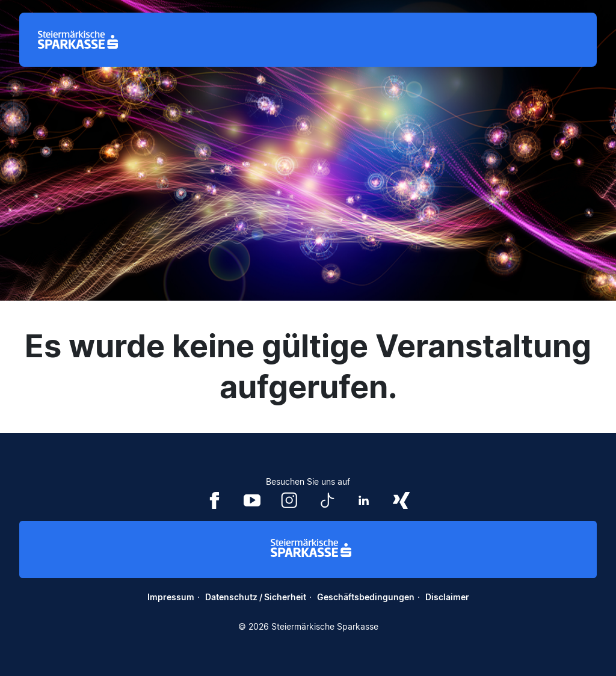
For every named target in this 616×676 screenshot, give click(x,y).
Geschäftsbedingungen (366, 597)
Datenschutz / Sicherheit (256, 597)
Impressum (171, 597)
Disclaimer (447, 597)
